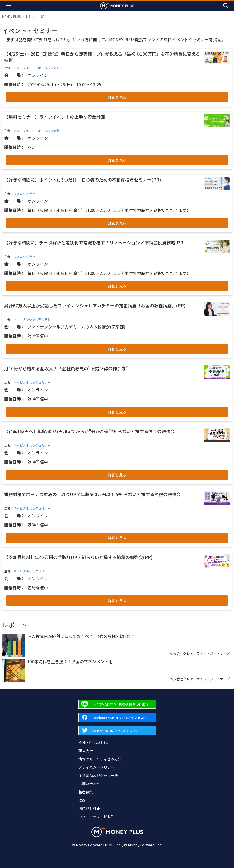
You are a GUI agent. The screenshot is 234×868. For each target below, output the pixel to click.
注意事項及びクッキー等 (98, 775)
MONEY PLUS (11, 16)
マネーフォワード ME (96, 817)
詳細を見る (117, 97)
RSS (82, 800)
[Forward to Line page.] (117, 704)
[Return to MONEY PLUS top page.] (117, 6)
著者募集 (86, 792)
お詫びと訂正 (89, 808)
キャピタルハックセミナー (32, 382)
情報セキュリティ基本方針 (100, 759)
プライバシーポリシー (96, 767)
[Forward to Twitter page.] (117, 730)
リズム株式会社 (24, 194)
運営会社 (86, 751)
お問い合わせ (89, 784)
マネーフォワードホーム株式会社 (37, 68)
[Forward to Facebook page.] (117, 717)
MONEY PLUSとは (93, 742)
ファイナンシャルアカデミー (34, 319)
